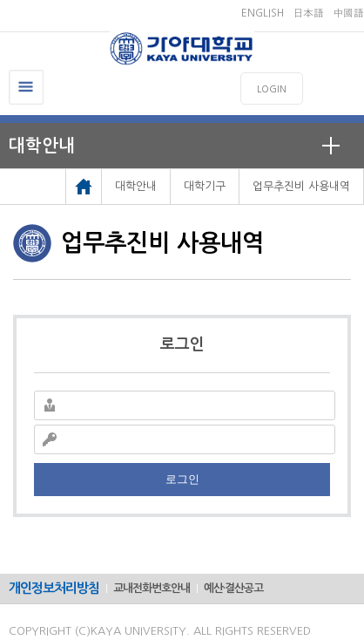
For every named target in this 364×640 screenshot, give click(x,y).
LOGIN (272, 89)
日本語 (308, 13)
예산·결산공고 (233, 588)
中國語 (348, 13)
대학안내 (42, 146)
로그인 (182, 479)
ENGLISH (263, 13)
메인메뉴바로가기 (0, 0)
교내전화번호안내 (152, 588)
